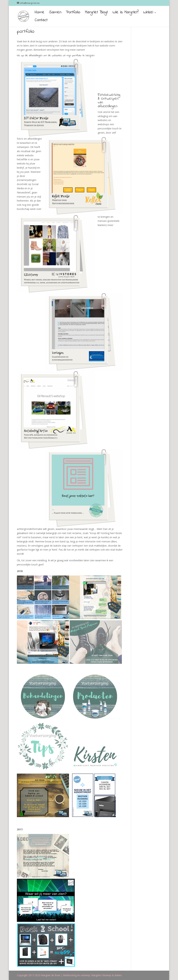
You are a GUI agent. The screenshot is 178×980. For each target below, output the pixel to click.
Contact (41, 21)
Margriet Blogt (96, 13)
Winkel (148, 13)
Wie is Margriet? (125, 13)
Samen (55, 13)
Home (39, 13)
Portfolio (73, 13)
